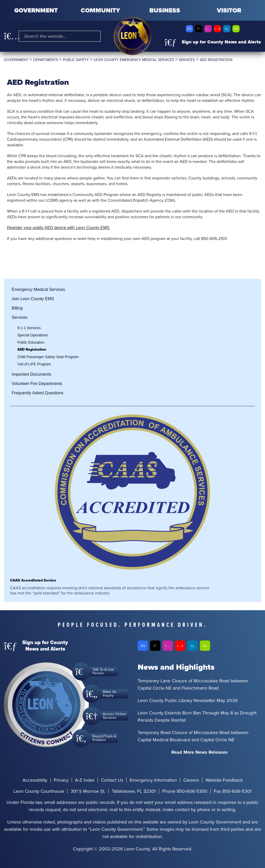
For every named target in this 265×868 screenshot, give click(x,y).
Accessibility (35, 780)
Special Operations (33, 335)
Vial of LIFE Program (34, 364)
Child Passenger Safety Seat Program (48, 357)
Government (36, 10)
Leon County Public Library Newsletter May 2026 (188, 700)
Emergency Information (153, 780)
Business (165, 10)
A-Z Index (85, 780)
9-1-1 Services (29, 328)
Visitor (229, 10)
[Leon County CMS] (132, 36)
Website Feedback (224, 780)
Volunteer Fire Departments (37, 384)
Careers (191, 780)
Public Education (31, 342)
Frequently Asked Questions (38, 393)
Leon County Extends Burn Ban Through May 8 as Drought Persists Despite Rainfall (197, 716)
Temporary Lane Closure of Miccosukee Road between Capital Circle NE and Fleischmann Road (193, 684)
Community (100, 10)
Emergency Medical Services (38, 289)
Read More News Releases (200, 752)
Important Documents (31, 374)
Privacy (61, 780)
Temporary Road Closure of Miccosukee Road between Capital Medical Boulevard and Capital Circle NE (193, 736)
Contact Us (112, 780)
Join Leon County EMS (33, 299)
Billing (17, 308)
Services (20, 317)
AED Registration (32, 349)
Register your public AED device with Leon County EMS (58, 228)
